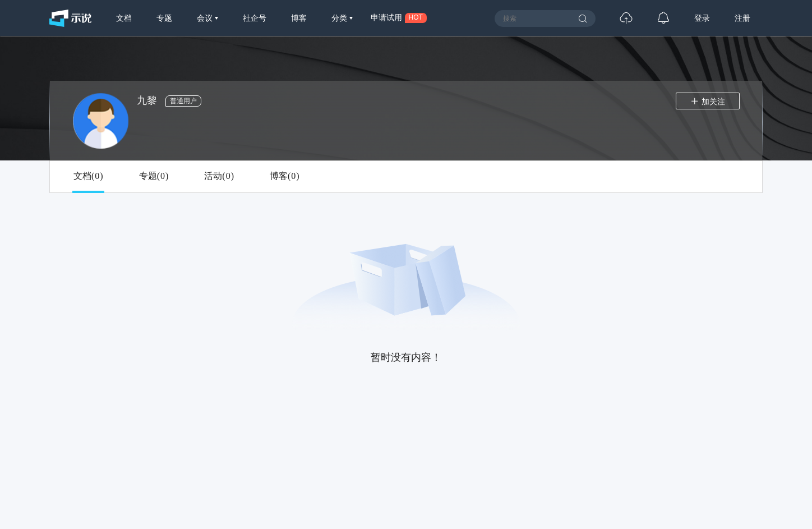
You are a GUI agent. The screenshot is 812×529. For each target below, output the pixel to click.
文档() (88, 176)
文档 (124, 18)
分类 (340, 18)
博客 (299, 18)
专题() (154, 176)
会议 (206, 18)
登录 (702, 18)
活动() (219, 176)
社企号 (255, 18)
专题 (164, 18)
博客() (285, 176)
